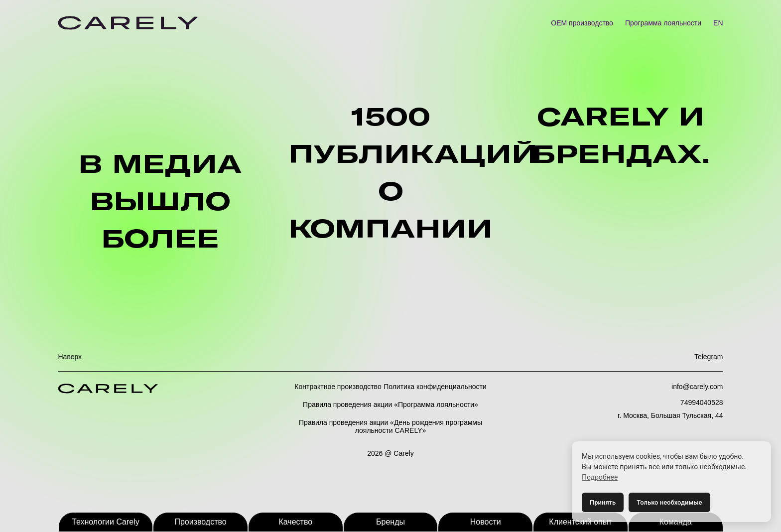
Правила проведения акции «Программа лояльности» (390, 404)
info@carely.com (697, 387)
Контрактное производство (338, 387)
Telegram (709, 357)
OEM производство (582, 23)
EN (718, 23)
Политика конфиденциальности (435, 387)
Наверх (70, 357)
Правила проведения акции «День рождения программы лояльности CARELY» (390, 426)
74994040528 (702, 402)
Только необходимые (669, 502)
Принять (603, 502)
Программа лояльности (663, 23)
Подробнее (600, 477)
